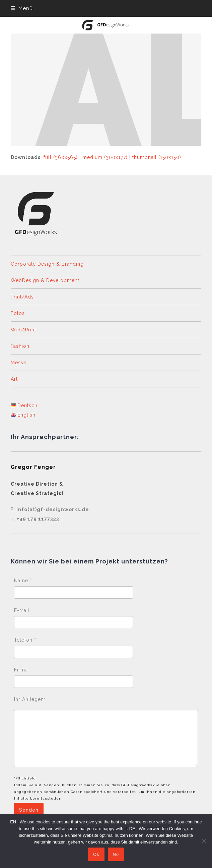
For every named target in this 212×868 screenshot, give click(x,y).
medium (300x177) (105, 157)
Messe (19, 363)
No (116, 854)
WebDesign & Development (45, 280)
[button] (22, 8)
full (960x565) (61, 157)
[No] (204, 841)
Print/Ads (22, 297)
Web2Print (23, 330)
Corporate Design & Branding (47, 264)
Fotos (18, 313)
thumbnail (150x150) (157, 157)
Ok (96, 854)
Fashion (20, 346)
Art (14, 379)
